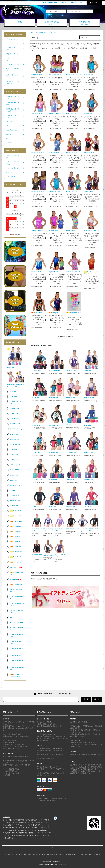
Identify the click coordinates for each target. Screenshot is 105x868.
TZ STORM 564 (53, 398)
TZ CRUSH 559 (16, 511)
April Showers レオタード (91, 231)
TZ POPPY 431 (15, 557)
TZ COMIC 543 (15, 579)
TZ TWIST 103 (70, 480)
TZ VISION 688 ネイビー (48, 530)
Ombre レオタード (89, 114)
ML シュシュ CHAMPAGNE (16, 629)
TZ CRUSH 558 (16, 552)
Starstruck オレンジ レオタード (92, 273)
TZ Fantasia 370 (16, 526)
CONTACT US (85, 23)
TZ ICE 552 (13, 391)
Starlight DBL (54, 313)
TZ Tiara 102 (35, 507)
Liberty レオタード (54, 153)
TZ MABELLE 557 (15, 424)
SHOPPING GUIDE (52, 23)
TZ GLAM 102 (88, 425)
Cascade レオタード (90, 75)
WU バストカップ (15, 617)
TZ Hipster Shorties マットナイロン (17, 604)
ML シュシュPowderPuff (17, 622)
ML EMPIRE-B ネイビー (16, 429)
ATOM (98, 854)
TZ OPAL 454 (15, 542)
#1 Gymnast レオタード (73, 272)
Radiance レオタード (55, 114)
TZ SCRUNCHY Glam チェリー (17, 649)
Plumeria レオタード (37, 231)
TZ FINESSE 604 (19, 385)
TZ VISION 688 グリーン (37, 530)
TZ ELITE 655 (70, 529)
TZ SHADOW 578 (48, 555)
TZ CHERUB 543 (16, 584)
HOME (19, 23)
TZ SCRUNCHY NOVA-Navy (17, 668)
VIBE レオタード (37, 313)
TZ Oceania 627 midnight (82, 530)
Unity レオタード (71, 114)
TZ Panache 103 (88, 479)
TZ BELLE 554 (36, 398)
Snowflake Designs (42, 33)
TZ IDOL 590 (87, 371)
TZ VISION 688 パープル (60, 530)
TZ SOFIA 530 (14, 414)
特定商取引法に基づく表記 (55, 854)
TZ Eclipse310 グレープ (60, 556)
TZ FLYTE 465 (88, 507)
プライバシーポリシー (71, 854)
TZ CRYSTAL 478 (37, 480)
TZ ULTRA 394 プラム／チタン (16, 403)
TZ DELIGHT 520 (11, 385)
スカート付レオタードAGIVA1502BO (16, 675)
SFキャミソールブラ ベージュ (16, 611)
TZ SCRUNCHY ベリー (16, 655)
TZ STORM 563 (53, 452)
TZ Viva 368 (52, 507)
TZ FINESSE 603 (71, 371)
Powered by (52, 865)
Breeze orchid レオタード (74, 75)
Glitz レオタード (16, 567)
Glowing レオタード (54, 192)
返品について (41, 854)
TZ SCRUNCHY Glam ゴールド (17, 642)
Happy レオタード (71, 231)
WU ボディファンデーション (16, 590)
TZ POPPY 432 (15, 562)
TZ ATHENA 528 (88, 452)
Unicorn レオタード (37, 114)
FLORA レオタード (89, 192)
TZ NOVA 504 (70, 425)
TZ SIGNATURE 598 (55, 371)
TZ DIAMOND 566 (71, 452)
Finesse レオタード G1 (38, 153)
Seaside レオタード (37, 75)
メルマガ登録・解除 (51, 3)
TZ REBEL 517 (15, 536)
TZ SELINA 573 (71, 398)
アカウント (64, 3)
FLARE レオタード (72, 192)
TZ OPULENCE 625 (94, 530)
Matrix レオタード (36, 272)
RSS (94, 854)
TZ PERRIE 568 (53, 425)
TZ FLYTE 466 (53, 480)
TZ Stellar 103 (14, 506)
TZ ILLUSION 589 (15, 444)
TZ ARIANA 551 (14, 460)
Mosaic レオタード (54, 231)
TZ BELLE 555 (36, 452)
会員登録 (73, 3)
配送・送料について (30, 854)
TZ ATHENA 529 (14, 439)
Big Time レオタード (55, 272)
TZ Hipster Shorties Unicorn (16, 597)
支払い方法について (16, 854)
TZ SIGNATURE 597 (37, 556)
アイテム (94, 3)
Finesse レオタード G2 (38, 192)
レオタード (53, 33)
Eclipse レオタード (72, 153)
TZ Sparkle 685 (71, 507)
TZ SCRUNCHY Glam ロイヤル (17, 635)
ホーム (33, 33)
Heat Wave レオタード (55, 75)
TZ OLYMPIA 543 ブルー (17, 470)
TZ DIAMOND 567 (89, 398)
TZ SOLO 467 (15, 547)
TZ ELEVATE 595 (37, 371)
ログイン (82, 3)
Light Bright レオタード (74, 314)
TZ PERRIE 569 (36, 425)
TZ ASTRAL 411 (16, 521)
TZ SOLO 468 (15, 516)
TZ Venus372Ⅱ (16, 531)
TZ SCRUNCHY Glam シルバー (17, 661)
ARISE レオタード (89, 153)
